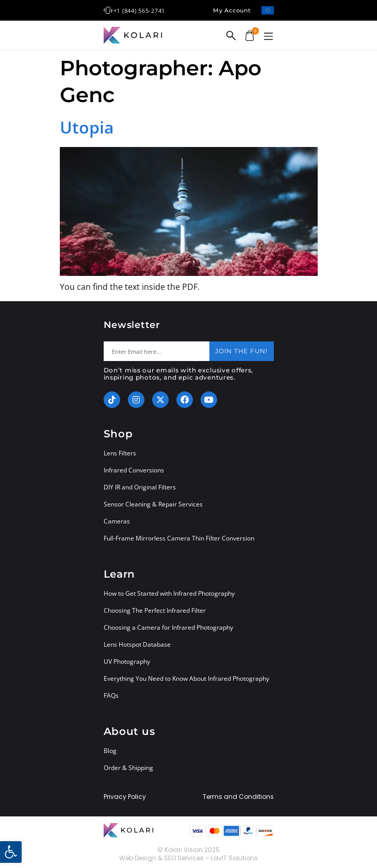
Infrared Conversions (134, 470)
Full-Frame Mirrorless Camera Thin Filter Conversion (179, 538)
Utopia (87, 127)
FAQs (111, 695)
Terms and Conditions (238, 797)
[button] (269, 37)
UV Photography (127, 661)
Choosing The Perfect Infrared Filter (155, 610)
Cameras (117, 521)
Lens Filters (120, 453)
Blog (110, 751)
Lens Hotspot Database (137, 644)
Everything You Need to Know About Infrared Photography (186, 678)
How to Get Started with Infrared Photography (169, 593)
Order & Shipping (128, 768)
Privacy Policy (125, 797)
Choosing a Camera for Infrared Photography (168, 627)
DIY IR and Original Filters (140, 487)
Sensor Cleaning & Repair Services (153, 504)
